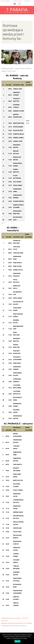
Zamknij (17, 641)
